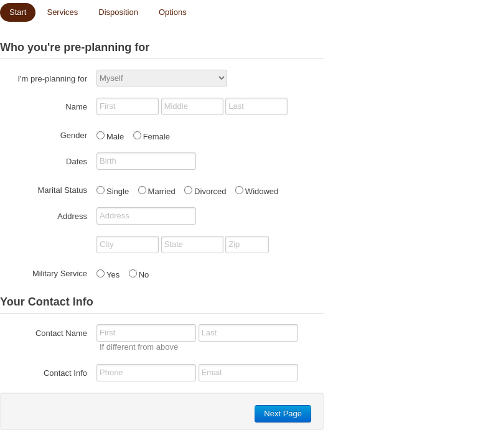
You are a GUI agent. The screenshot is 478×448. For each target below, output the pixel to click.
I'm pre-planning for (52, 79)
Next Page (283, 413)
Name (76, 107)
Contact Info (65, 373)
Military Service (60, 273)
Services (62, 12)
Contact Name (61, 333)
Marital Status (63, 190)
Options (173, 12)
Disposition (118, 12)
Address (72, 216)
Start (18, 12)
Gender (74, 135)
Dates (77, 161)
